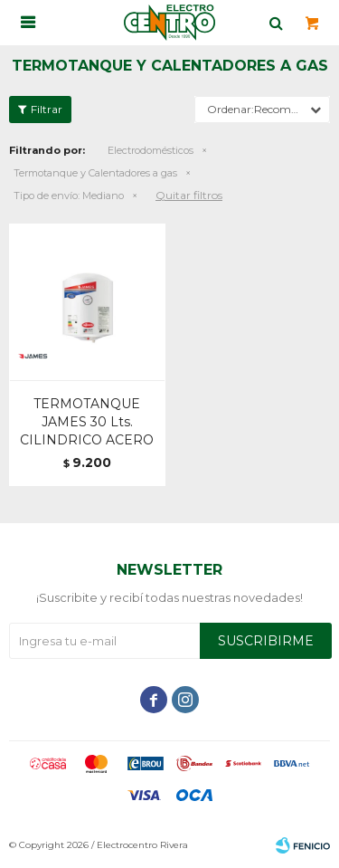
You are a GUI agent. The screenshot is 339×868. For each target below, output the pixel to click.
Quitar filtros (189, 195)
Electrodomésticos (151, 150)
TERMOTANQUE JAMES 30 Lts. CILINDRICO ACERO (87, 422)
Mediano (69, 196)
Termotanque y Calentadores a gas (95, 173)
